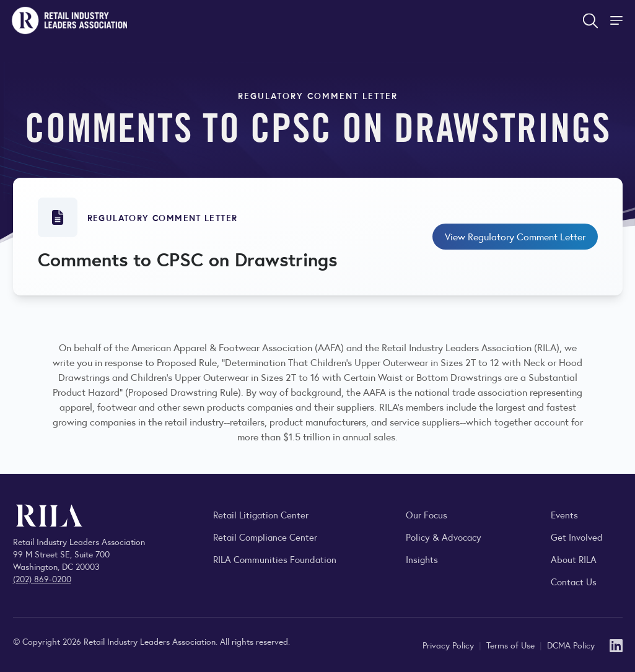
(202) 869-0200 (42, 578)
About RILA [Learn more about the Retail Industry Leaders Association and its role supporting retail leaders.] (574, 559)
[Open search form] (590, 20)
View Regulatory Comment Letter (515, 236)
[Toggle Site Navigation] (618, 20)
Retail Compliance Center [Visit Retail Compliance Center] (265, 537)
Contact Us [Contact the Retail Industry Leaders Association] (574, 581)
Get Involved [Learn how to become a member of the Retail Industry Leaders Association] (577, 537)
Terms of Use (512, 645)
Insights (422, 559)
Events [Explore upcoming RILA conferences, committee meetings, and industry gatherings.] (564, 514)
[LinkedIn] (616, 644)
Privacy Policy (449, 645)
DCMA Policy (571, 645)
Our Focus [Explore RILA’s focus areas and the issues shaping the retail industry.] (427, 514)
